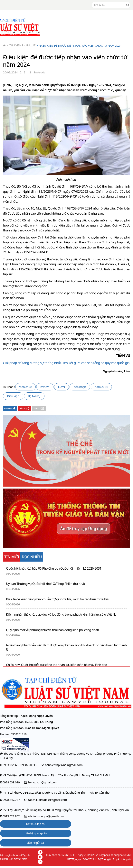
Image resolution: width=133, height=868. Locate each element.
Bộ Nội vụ (34, 396)
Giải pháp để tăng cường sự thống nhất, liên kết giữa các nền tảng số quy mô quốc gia (66, 363)
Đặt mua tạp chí (36, 824)
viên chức (25, 387)
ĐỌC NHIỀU (32, 557)
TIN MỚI (12, 557)
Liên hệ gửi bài (36, 843)
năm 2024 (101, 387)
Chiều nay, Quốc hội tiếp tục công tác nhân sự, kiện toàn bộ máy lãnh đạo (57, 665)
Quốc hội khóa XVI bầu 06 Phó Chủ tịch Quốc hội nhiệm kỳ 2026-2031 (54, 569)
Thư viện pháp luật (21, 45)
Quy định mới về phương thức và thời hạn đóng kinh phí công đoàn (52, 630)
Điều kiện (13, 396)
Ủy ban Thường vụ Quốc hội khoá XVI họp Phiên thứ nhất (46, 584)
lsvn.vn (45, 387)
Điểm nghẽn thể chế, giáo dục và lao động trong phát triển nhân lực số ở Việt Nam (63, 615)
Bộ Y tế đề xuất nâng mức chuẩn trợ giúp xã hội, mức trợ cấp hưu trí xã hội (57, 599)
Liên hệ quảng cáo (36, 833)
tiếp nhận (80, 387)
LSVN (62, 387)
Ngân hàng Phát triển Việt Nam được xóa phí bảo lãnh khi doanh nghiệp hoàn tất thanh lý (66, 647)
